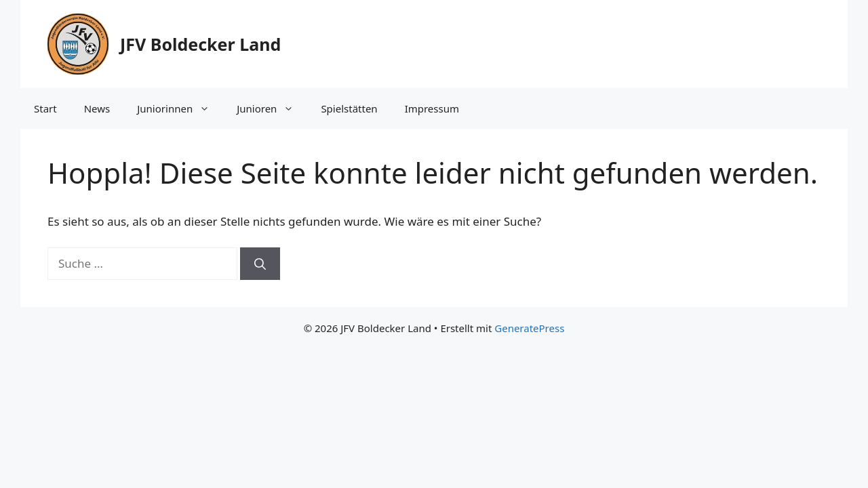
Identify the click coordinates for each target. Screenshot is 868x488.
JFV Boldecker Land (200, 44)
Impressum (432, 108)
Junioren (272, 108)
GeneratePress (529, 328)
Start (45, 108)
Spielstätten (349, 108)
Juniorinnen (180, 108)
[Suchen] (260, 264)
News (97, 108)
